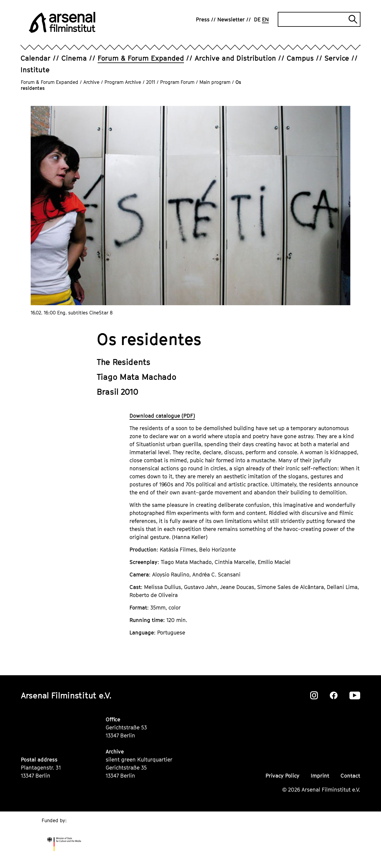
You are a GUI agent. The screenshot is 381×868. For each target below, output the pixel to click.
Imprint (320, 776)
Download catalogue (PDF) (162, 416)
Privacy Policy (282, 776)
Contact (350, 776)
